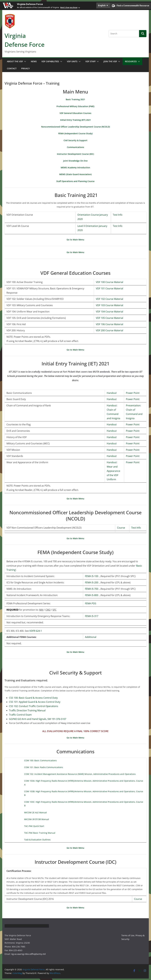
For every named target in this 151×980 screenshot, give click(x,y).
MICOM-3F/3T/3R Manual (37, 819)
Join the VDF (110, 61)
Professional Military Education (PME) (75, 106)
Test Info (118, 215)
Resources (131, 61)
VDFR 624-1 (36, 631)
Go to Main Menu (75, 240)
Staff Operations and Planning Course (75, 181)
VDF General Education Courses (75, 113)
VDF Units (72, 61)
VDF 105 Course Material (109, 318)
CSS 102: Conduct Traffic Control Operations (34, 706)
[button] (24, 61)
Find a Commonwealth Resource (131, 6)
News (34, 61)
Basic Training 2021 (75, 99)
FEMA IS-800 (92, 595)
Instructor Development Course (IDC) (75, 154)
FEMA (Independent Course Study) (75, 133)
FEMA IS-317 (92, 616)
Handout (112, 393)
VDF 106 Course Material (109, 324)
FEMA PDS (91, 603)
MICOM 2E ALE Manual (35, 812)
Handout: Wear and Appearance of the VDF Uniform (113, 471)
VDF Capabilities (50, 61)
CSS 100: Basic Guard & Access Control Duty (33, 698)
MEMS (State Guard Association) (75, 174)
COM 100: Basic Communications (40, 760)
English (103, 5)
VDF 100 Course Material (109, 282)
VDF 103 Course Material (109, 305)
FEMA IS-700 (92, 589)
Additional (91, 637)
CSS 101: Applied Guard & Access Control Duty (35, 702)
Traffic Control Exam (20, 715)
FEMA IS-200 (92, 582)
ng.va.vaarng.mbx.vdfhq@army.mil (28, 954)
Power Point (133, 393)
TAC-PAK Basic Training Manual (40, 833)
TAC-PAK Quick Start (34, 826)
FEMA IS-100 (92, 576)
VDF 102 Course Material (109, 299)
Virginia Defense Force (30, 4)
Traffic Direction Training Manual (27, 710)
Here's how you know (69, 8)
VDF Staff (90, 61)
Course (121, 528)
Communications (75, 147)
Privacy (25, 68)
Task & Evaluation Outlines (37, 840)
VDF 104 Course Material (109, 312)
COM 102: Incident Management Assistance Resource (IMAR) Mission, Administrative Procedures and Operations (80, 774)
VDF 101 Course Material (109, 288)
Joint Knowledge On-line (75, 161)
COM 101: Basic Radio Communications (44, 767)
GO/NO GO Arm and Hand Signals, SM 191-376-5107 (38, 719)
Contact (12, 68)
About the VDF (15, 61)
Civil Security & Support (75, 140)
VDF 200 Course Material (109, 330)
